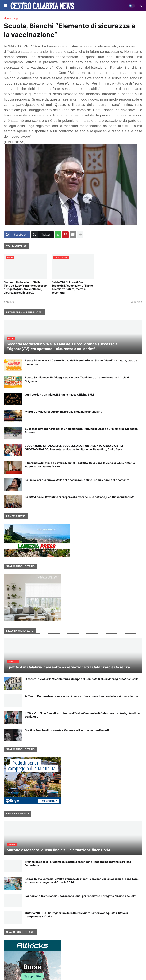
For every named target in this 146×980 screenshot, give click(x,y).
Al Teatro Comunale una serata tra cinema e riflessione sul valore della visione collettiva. (82, 696)
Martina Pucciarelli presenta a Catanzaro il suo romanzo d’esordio (68, 730)
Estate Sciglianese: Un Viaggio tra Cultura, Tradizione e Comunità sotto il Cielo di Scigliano (77, 379)
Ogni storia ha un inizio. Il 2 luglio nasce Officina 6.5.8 (60, 395)
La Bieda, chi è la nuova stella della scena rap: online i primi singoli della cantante (77, 480)
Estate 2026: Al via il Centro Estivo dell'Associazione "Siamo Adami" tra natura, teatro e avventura (72, 287)
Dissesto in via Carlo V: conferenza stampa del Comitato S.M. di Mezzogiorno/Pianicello (82, 679)
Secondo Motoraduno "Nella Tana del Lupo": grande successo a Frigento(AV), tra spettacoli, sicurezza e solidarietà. (25, 287)
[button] (5, 6)
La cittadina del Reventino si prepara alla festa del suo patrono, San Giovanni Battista (80, 497)
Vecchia (135, 302)
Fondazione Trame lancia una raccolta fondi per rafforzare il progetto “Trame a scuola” (81, 896)
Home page (11, 18)
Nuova (10, 302)
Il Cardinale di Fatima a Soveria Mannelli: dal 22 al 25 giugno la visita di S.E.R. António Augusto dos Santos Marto (80, 464)
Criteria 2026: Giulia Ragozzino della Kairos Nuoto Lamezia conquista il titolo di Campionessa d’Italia (76, 915)
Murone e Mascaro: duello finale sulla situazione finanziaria (63, 412)
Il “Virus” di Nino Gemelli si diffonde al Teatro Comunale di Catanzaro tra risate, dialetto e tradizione (82, 715)
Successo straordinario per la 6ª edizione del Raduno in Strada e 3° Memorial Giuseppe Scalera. (81, 430)
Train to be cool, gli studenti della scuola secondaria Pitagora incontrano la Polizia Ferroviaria (78, 863)
